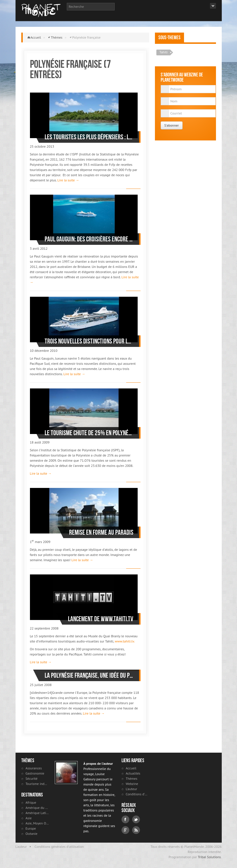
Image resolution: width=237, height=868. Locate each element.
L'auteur (132, 789)
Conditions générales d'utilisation (59, 847)
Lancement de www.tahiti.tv (101, 619)
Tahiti (164, 52)
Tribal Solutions (209, 857)
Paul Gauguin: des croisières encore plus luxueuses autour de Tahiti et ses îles (89, 239)
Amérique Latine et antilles (37, 813)
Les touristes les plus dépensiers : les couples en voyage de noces (89, 137)
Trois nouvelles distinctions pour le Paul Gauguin (89, 341)
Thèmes (56, 37)
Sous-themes (169, 37)
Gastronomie (35, 773)
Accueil (36, 37)
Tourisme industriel (37, 784)
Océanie (32, 834)
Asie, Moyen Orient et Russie (37, 823)
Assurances (34, 768)
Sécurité (32, 778)
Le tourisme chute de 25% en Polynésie (89, 433)
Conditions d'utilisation (138, 794)
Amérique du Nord (37, 808)
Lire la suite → (68, 180)
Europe (31, 828)
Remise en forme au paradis (101, 532)
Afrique (31, 802)
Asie (29, 818)
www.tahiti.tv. (124, 641)
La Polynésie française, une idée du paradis (89, 675)
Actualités (133, 773)
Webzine (132, 784)
